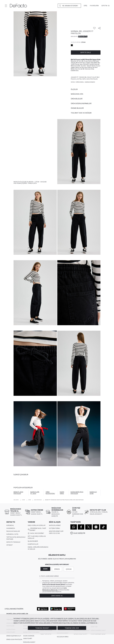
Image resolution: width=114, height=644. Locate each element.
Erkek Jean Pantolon (14, 639)
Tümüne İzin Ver (72, 628)
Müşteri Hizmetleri (56, 531)
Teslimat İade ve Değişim (81, 113)
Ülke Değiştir (79, 533)
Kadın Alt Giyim (93, 493)
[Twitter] (89, 527)
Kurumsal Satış (12, 534)
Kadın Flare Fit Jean (35, 493)
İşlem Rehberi (33, 541)
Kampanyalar (33, 544)
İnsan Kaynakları (13, 531)
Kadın (45, 569)
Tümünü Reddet (42, 628)
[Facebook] (81, 527)
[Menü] (6, 6)
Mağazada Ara (77, 94)
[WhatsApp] (74, 527)
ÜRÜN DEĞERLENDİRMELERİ (81, 103)
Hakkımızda (11, 528)
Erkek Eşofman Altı (14, 636)
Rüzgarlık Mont (29, 642)
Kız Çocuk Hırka (63, 637)
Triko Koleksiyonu (50, 493)
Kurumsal (10, 525)
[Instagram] (96, 527)
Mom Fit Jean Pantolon (18, 493)
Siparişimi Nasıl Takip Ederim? (37, 529)
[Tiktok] (103, 527)
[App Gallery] (70, 609)
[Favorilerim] (94, 6)
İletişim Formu (54, 528)
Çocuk (69, 569)
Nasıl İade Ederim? (36, 533)
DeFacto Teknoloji (13, 542)
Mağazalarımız (55, 525)
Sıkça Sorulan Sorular (37, 525)
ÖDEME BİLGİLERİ (77, 108)
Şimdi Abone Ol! (57, 596)
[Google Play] (56, 609)
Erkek (57, 569)
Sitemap (9, 545)
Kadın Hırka (62, 493)
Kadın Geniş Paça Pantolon (77, 493)
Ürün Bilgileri (77, 99)
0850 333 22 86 (54, 533)
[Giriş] (85, 6)
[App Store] (43, 609)
